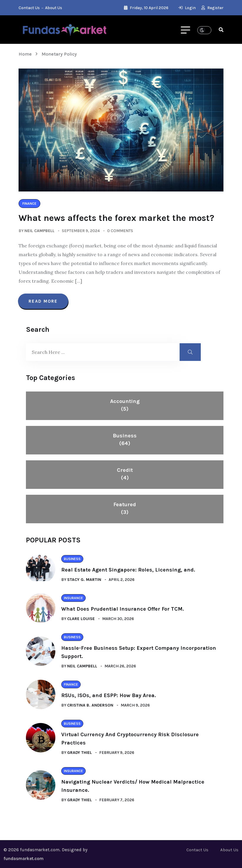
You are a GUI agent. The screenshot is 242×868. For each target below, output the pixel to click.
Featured (125, 509)
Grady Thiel (79, 753)
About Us (54, 8)
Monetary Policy (59, 54)
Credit (125, 474)
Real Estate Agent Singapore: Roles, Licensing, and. (128, 570)
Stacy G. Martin (84, 580)
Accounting (125, 405)
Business (125, 440)
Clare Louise (81, 619)
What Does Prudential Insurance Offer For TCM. (122, 609)
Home (26, 54)
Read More (43, 301)
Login (187, 8)
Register (212, 8)
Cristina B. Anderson (90, 705)
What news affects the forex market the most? (116, 218)
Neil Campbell (39, 231)
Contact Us (29, 8)
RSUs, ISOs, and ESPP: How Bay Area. (108, 695)
